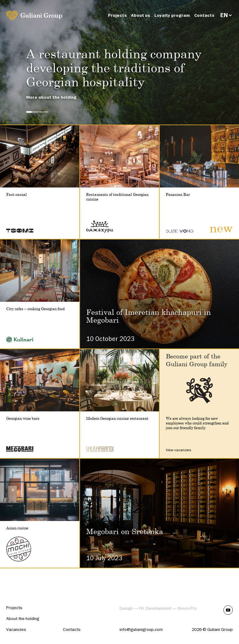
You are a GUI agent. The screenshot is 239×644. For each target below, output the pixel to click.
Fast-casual (16, 194)
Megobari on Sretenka (125, 531)
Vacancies (16, 630)
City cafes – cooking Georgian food (35, 309)
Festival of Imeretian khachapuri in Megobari (149, 316)
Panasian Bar (178, 194)
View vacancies (178, 450)
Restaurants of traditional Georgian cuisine (117, 197)
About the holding (23, 619)
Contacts (204, 15)
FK (142, 608)
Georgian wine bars (23, 418)
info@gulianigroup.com (141, 630)
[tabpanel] (119, 62)
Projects (117, 15)
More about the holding (51, 97)
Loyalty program (172, 15)
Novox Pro (187, 608)
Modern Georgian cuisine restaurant (117, 418)
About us (141, 15)
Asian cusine (17, 528)
